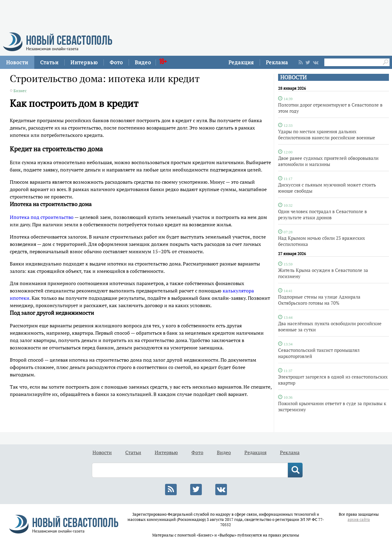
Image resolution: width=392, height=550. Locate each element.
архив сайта (359, 520)
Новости (17, 62)
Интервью (84, 62)
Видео (143, 62)
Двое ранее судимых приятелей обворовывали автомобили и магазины (328, 161)
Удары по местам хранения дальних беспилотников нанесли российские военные (327, 134)
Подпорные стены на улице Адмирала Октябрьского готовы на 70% (319, 300)
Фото (116, 62)
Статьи (49, 62)
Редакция (241, 62)
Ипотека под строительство (42, 217)
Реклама (277, 62)
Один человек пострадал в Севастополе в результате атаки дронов (322, 214)
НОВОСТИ (293, 77)
